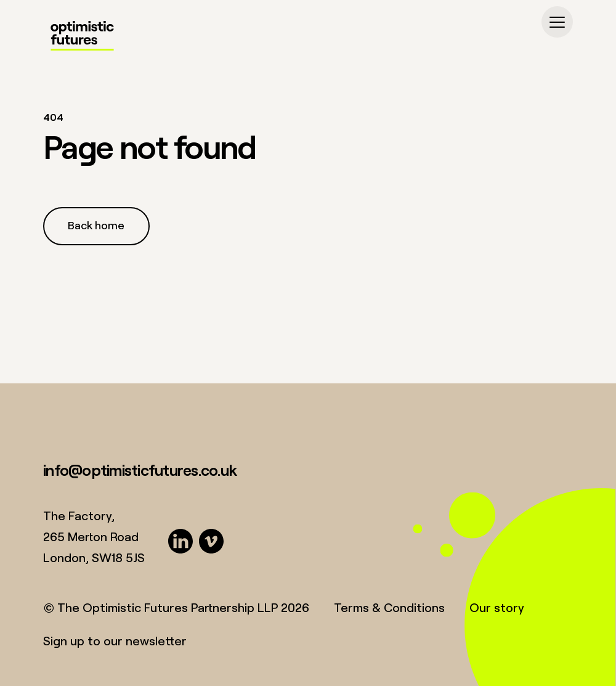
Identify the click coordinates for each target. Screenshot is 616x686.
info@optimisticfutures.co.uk (140, 470)
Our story (497, 607)
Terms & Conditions (389, 607)
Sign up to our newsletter (115, 641)
